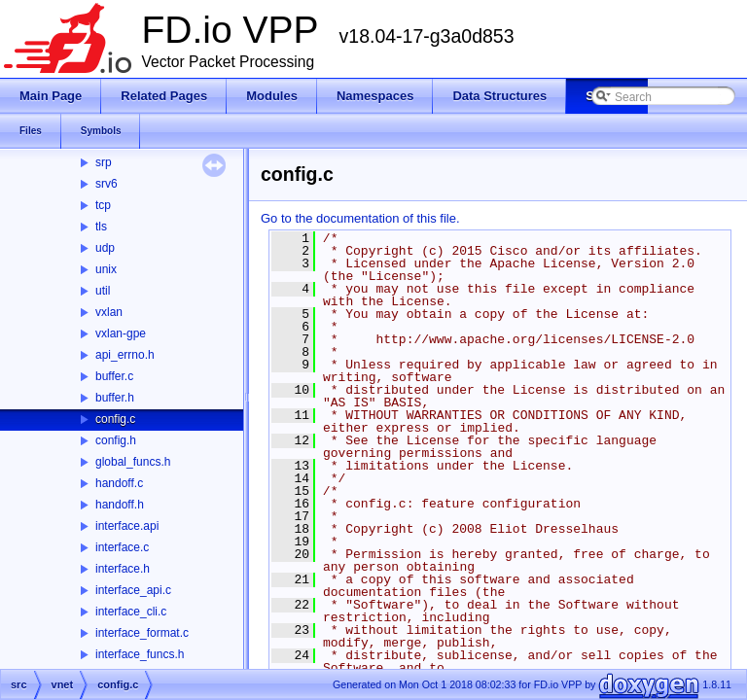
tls (101, 227)
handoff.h (120, 505)
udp (105, 248)
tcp (103, 205)
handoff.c (119, 483)
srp (104, 162)
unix (106, 269)
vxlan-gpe (121, 333)
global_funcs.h (133, 462)
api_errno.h (125, 355)
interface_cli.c (131, 612)
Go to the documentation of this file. (360, 218)
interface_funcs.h (140, 654)
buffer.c (114, 376)
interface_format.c (142, 633)
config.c (115, 419)
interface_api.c (133, 590)
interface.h (123, 569)
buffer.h (115, 398)
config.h (116, 440)
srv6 (107, 184)
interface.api (127, 526)
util (103, 291)
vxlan (109, 312)
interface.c (122, 547)
